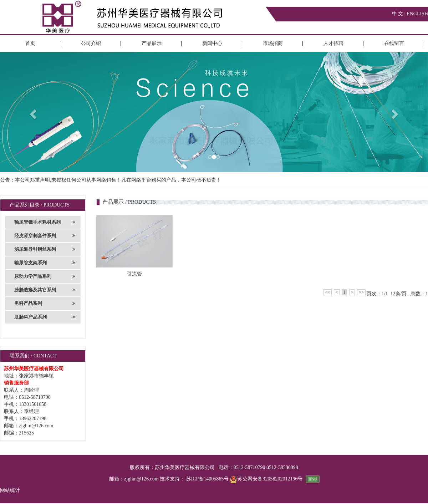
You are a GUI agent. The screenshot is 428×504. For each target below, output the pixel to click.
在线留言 (394, 43)
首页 (30, 43)
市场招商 (273, 43)
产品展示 (152, 43)
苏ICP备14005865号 (208, 479)
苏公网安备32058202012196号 (267, 479)
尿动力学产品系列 (45, 276)
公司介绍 (91, 43)
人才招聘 (333, 43)
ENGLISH (417, 14)
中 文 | (399, 14)
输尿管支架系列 (45, 263)
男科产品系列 (45, 304)
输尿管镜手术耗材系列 (45, 222)
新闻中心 (212, 43)
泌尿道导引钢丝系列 (45, 249)
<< (327, 292)
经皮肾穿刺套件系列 (45, 236)
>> (361, 292)
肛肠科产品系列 (45, 317)
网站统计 (10, 490)
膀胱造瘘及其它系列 (45, 290)
